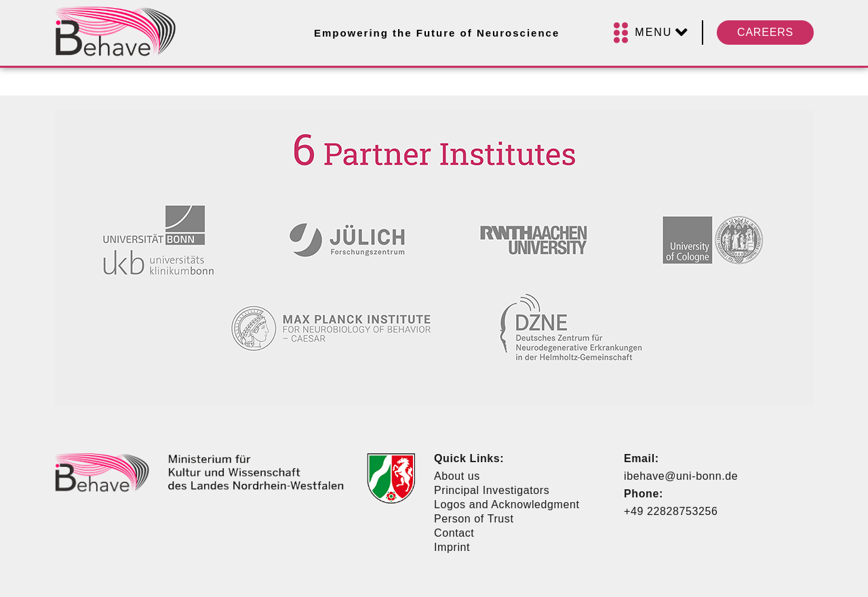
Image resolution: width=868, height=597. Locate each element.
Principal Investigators (492, 490)
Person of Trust (474, 519)
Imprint (452, 547)
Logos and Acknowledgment (507, 505)
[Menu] (651, 33)
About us (457, 476)
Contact (454, 533)
